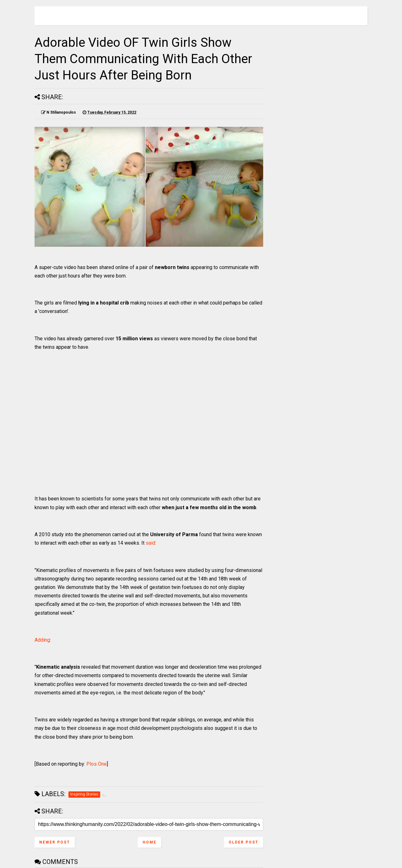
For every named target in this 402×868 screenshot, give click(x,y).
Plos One (97, 764)
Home (149, 842)
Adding (42, 640)
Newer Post (55, 842)
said (150, 543)
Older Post (244, 842)
